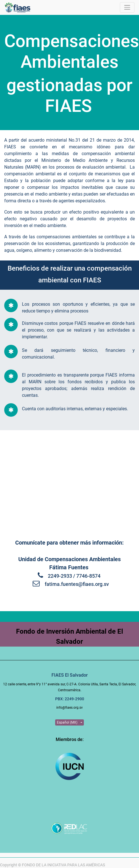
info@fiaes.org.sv (69, 708)
